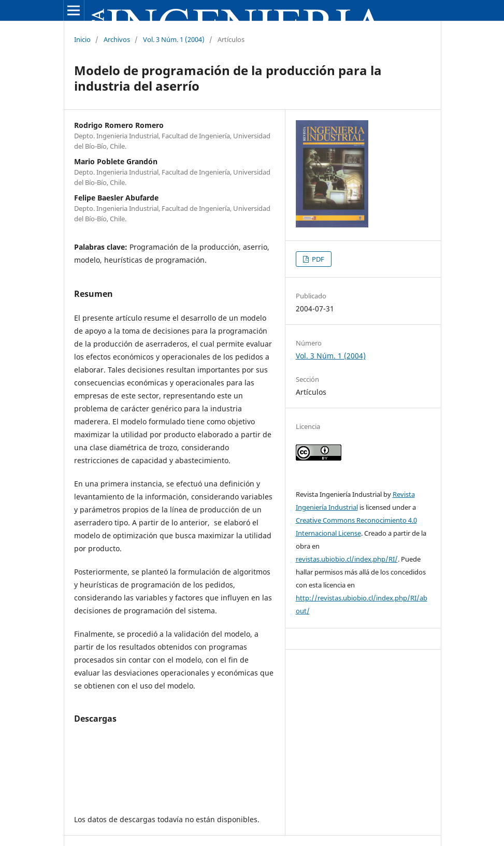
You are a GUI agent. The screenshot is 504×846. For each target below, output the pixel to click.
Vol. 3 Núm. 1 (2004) (174, 39)
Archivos (117, 39)
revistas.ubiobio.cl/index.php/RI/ (347, 559)
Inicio (82, 39)
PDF (317, 259)
